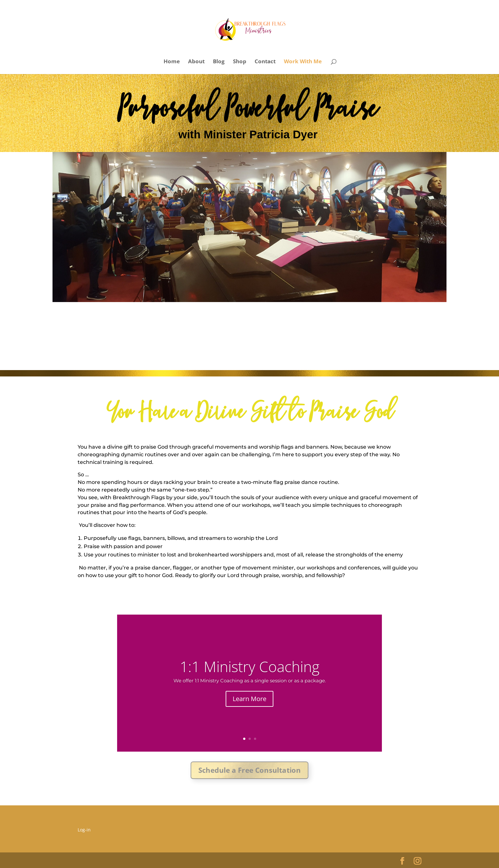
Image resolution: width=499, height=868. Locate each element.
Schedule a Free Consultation (250, 770)
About (196, 62)
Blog (219, 62)
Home (172, 62)
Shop (240, 62)
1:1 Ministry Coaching (250, 667)
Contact (265, 62)
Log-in (84, 830)
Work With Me (303, 62)
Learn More (250, 699)
